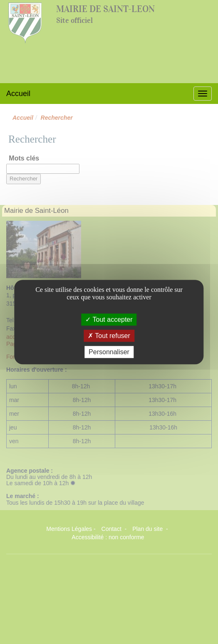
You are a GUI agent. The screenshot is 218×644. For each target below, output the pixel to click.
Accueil (18, 94)
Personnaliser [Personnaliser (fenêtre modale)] (109, 352)
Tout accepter (109, 320)
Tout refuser (109, 336)
